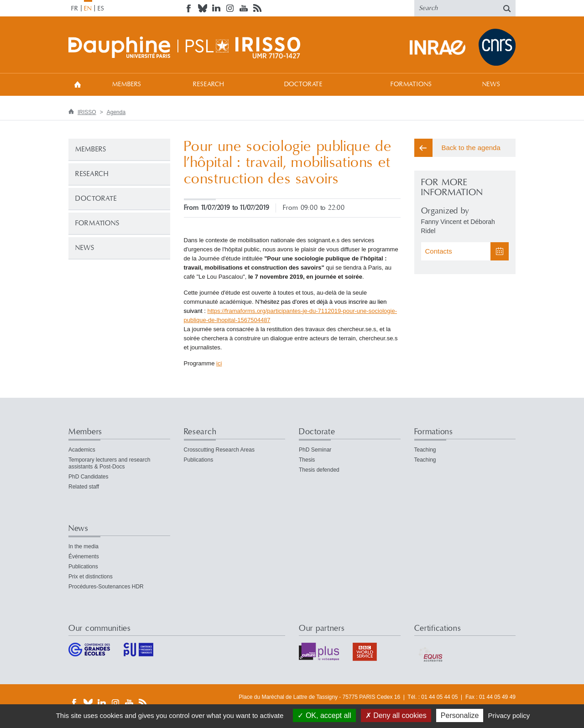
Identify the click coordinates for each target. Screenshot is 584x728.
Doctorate (304, 84)
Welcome (78, 84)
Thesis (307, 460)
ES (101, 9)
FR (75, 9)
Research (209, 84)
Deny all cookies (396, 715)
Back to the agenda (471, 148)
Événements (84, 556)
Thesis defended (319, 470)
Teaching (425, 450)
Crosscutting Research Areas (219, 450)
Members (127, 84)
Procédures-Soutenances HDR (106, 587)
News (491, 84)
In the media (83, 546)
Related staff (84, 487)
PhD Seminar (315, 450)
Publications (199, 460)
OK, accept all (324, 715)
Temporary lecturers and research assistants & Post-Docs (109, 463)
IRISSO (87, 112)
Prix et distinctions (91, 577)
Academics (82, 450)
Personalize (460, 715)
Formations (411, 84)
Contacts (439, 251)
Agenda (116, 112)
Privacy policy (509, 715)
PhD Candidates (88, 477)
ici (219, 363)
